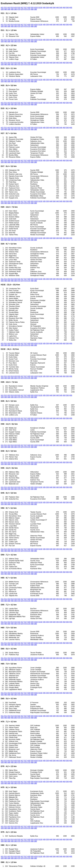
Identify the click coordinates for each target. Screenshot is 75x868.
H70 (19, 9)
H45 (57, 8)
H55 (71, 8)
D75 (29, 9)
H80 (32, 9)
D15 (19, 8)
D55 (2, 9)
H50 (64, 8)
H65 (12, 9)
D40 (54, 8)
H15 (15, 8)
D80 (35, 9)
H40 (51, 8)
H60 (6, 9)
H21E (36, 8)
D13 (12, 8)
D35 (47, 8)
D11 (6, 8)
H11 (2, 8)
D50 (67, 8)
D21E (40, 8)
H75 (25, 9)
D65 (15, 9)
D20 (32, 8)
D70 (22, 9)
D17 (25, 8)
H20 (29, 8)
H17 (22, 8)
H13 (9, 8)
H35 (44, 8)
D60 (9, 9)
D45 (61, 8)
